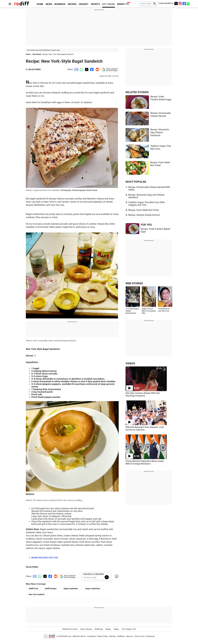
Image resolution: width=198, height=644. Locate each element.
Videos (116, 629)
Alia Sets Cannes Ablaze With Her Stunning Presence (143, 394)
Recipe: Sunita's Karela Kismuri (144, 215)
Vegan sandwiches (93, 589)
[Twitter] (176, 3)
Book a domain (86, 629)
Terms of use (139, 636)
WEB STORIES (134, 283)
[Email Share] (76, 69)
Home (28, 54)
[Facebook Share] (92, 69)
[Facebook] (184, 3)
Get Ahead (37, 54)
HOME (40, 4)
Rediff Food (33, 589)
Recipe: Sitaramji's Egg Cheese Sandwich (160, 132)
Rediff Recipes (51, 589)
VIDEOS (130, 363)
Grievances (150, 636)
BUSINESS (60, 4)
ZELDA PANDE (35, 69)
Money (108, 629)
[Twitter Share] (86, 69)
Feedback (121, 636)
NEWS (49, 4)
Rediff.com (67, 636)
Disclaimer (92, 636)
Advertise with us (79, 636)
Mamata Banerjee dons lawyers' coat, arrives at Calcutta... (145, 428)
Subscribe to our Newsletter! (94, 574)
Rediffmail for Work (70, 629)
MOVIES (72, 4)
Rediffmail (99, 629)
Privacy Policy (102, 636)
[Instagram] (180, 3)
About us (130, 636)
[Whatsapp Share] (81, 69)
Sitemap (112, 636)
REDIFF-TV (123, 4)
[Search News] (154, 4)
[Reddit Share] (97, 69)
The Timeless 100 (129, 629)
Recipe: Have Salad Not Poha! (144, 210)
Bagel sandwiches (71, 589)
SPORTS (95, 4)
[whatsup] (188, 3)
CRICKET (84, 4)
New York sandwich (37, 594)
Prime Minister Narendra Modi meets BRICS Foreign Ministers (145, 462)
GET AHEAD (108, 4)
